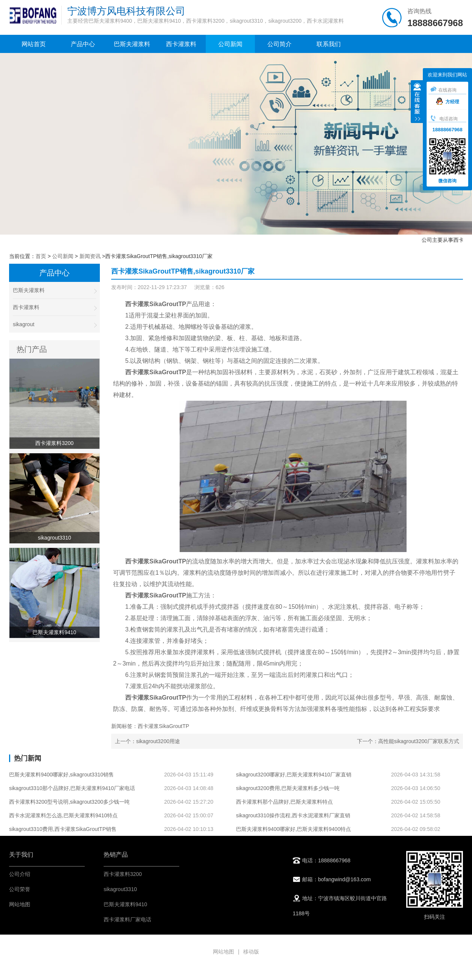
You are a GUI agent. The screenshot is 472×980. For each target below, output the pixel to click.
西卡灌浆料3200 (123, 874)
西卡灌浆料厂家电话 (127, 919)
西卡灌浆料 (181, 44)
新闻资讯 (90, 256)
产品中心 (83, 44)
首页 (41, 256)
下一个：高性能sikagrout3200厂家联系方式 (408, 741)
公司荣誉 (20, 889)
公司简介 (279, 44)
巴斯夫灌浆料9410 (125, 904)
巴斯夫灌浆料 (132, 44)
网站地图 (20, 904)
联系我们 (329, 44)
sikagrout (54, 324)
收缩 (417, 103)
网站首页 (34, 44)
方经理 (448, 102)
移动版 (251, 952)
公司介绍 (20, 874)
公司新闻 (230, 44)
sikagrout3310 (120, 889)
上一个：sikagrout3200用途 (147, 741)
